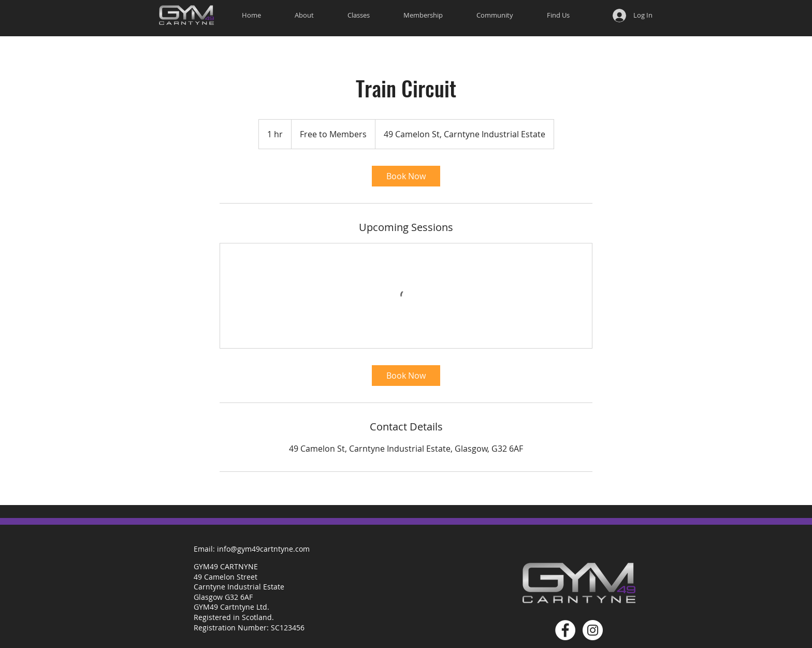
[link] (406, 176)
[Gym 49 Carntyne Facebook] (565, 630)
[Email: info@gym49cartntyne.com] (252, 549)
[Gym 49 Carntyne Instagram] (593, 630)
